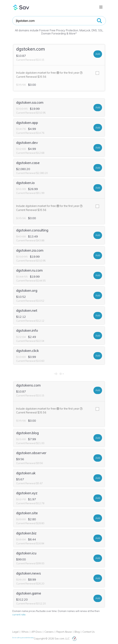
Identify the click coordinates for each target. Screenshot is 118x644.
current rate (19, 614)
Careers (49, 632)
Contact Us (89, 632)
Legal (15, 632)
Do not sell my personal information (23, 638)
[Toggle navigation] (101, 7)
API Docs (37, 632)
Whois (25, 632)
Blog (77, 632)
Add (98, 54)
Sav (21, 7)
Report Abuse (64, 632)
